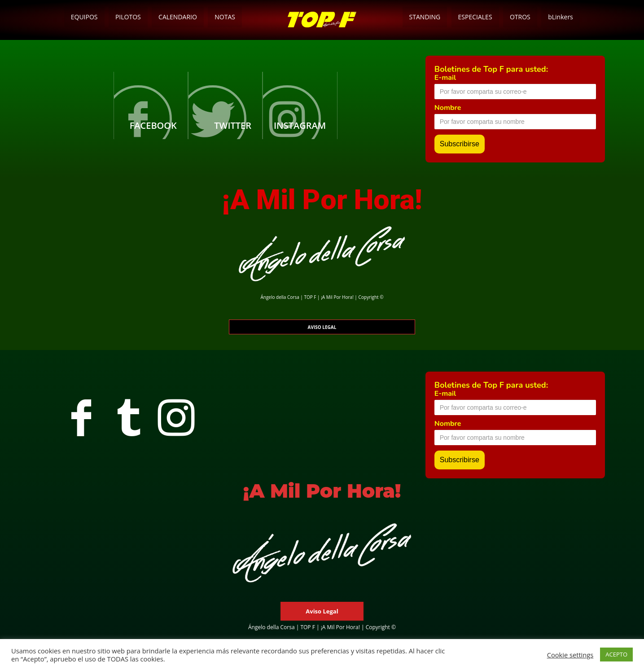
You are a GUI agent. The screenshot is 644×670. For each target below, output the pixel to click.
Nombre (448, 108)
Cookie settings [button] (570, 655)
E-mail (445, 78)
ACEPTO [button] (616, 654)
